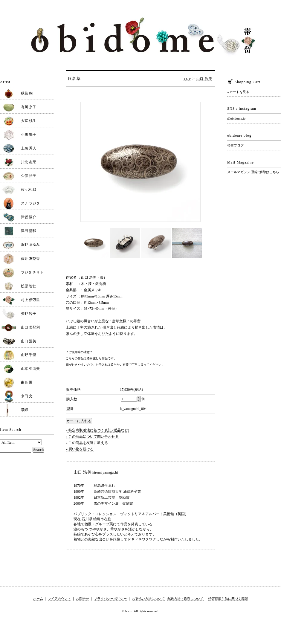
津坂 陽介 (29, 217)
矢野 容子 (29, 314)
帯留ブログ (235, 145)
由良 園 (27, 382)
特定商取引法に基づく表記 (228, 599)
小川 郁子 (29, 135)
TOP (187, 79)
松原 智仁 (29, 286)
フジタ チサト (32, 272)
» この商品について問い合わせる (92, 437)
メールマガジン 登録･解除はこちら (253, 172)
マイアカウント (59, 599)
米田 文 (27, 396)
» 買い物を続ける (80, 449)
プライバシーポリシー (110, 599)
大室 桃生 (29, 121)
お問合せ (83, 599)
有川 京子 (29, 107)
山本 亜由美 (30, 369)
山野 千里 (29, 355)
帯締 (25, 410)
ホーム (38, 599)
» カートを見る (238, 92)
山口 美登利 (30, 327)
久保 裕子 (29, 176)
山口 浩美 (204, 79)
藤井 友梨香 (30, 259)
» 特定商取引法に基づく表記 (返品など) (97, 430)
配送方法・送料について (185, 599)
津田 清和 (29, 231)
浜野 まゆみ (30, 245)
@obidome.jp (236, 118)
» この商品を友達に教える (87, 443)
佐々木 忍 (29, 190)
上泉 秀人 (29, 148)
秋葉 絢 (27, 93)
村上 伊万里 (30, 300)
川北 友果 (29, 162)
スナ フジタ (30, 203)
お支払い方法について (148, 599)
